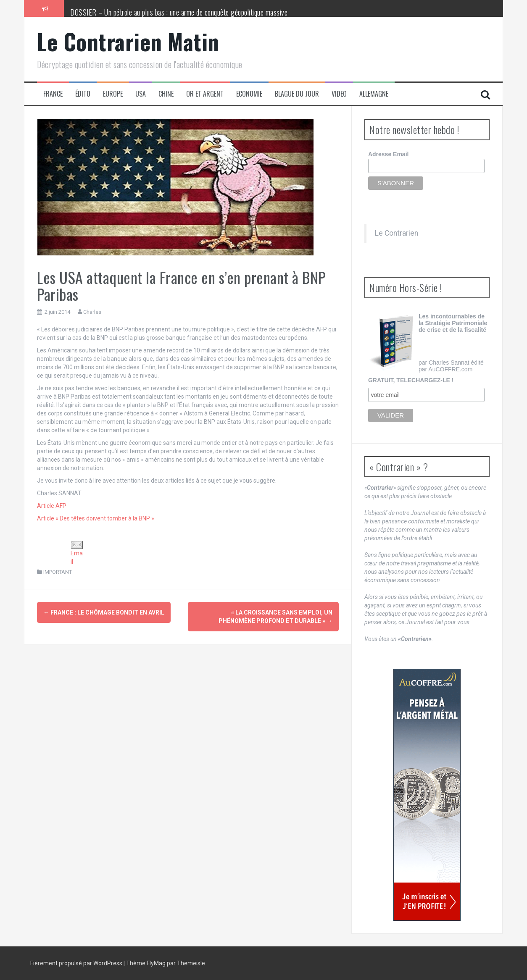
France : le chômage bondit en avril (104, 612)
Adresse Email (389, 154)
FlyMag (156, 963)
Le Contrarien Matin (128, 41)
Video (339, 94)
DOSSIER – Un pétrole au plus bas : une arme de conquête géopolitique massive (179, 12)
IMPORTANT (58, 572)
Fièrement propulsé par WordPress (77, 963)
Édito (83, 94)
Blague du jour (297, 94)
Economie (249, 94)
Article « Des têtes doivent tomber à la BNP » (96, 518)
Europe (113, 94)
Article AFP (52, 506)
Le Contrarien (397, 233)
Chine (166, 94)
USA (141, 94)
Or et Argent (205, 94)
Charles (92, 312)
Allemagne (374, 94)
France (53, 94)
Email (77, 553)
